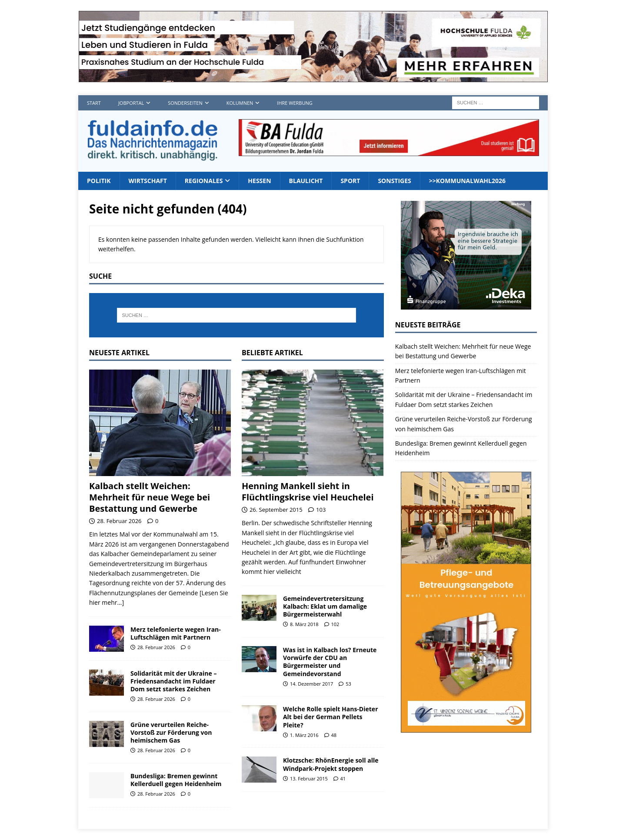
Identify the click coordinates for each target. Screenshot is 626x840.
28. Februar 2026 (119, 521)
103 (321, 510)
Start (94, 103)
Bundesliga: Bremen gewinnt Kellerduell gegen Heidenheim (176, 780)
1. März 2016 (304, 735)
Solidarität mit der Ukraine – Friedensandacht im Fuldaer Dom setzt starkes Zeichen (173, 681)
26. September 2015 (276, 510)
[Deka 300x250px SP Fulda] (466, 305)
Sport (350, 181)
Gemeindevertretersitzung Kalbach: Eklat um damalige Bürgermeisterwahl (325, 606)
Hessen (259, 181)
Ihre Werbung (295, 103)
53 (348, 684)
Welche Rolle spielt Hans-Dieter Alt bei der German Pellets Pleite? (331, 717)
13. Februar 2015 (309, 778)
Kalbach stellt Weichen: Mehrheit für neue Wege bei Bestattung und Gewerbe (150, 497)
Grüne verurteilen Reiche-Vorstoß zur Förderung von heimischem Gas (171, 732)
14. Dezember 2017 (311, 684)
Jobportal (131, 103)
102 (335, 624)
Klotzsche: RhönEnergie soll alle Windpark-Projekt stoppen (331, 764)
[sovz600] (466, 727)
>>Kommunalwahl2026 (467, 181)
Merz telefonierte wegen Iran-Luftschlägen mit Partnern (176, 633)
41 (343, 778)
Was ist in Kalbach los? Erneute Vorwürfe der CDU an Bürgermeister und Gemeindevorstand (330, 662)
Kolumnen (240, 103)
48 (334, 735)
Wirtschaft (148, 181)
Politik (99, 181)
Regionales (204, 181)
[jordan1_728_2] (389, 151)
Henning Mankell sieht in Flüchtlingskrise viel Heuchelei (308, 492)
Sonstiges (394, 181)
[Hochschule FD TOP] (313, 77)
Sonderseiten (185, 103)
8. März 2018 (304, 624)
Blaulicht (306, 181)
